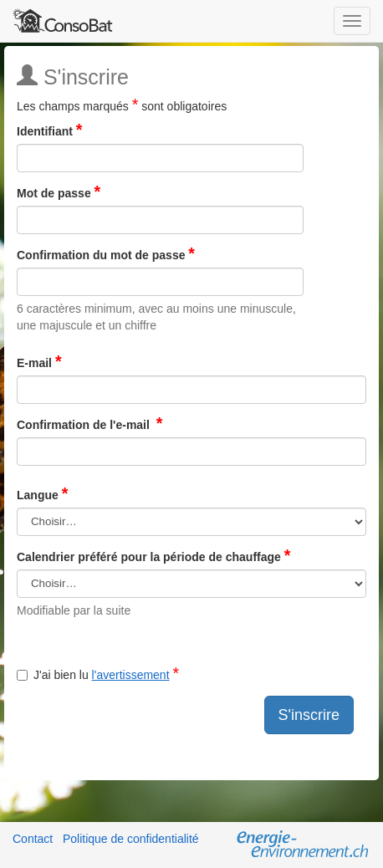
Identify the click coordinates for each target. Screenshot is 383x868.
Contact (33, 839)
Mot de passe (59, 193)
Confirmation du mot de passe (106, 255)
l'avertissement (131, 675)
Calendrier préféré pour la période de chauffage (153, 557)
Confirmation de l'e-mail (89, 424)
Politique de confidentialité (131, 839)
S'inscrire (309, 715)
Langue (42, 495)
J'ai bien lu (98, 674)
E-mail (39, 363)
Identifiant (49, 131)
